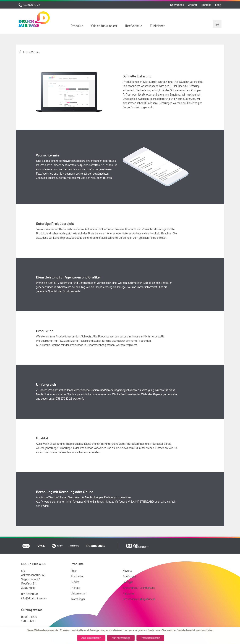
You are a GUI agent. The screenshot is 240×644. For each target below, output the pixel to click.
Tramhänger (78, 599)
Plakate (75, 588)
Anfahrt (193, 5)
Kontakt (206, 5)
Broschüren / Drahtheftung (139, 588)
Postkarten (77, 577)
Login (218, 5)
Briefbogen (129, 577)
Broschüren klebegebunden (139, 599)
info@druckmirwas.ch (34, 599)
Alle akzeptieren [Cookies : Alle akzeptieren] (91, 638)
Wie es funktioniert (104, 26)
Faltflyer (128, 582)
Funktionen (158, 26)
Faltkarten (129, 594)
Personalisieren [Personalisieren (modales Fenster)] (151, 638)
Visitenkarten (79, 594)
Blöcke (75, 582)
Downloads (177, 5)
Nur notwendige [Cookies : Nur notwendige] (121, 638)
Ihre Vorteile (134, 26)
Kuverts (127, 571)
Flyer (74, 571)
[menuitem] (77, 26)
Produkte (77, 26)
